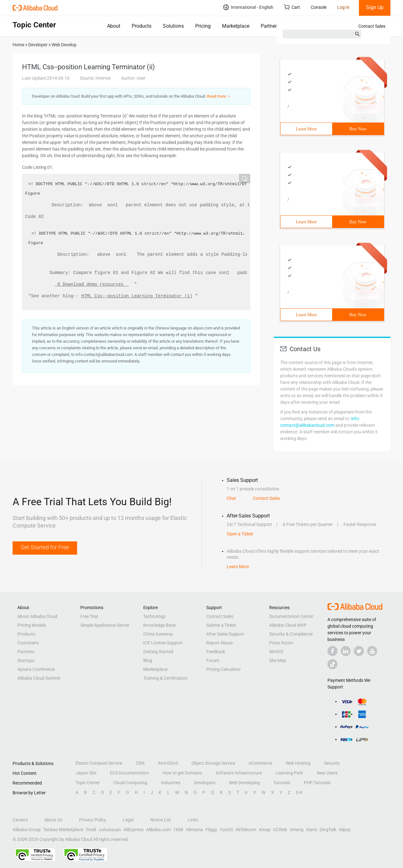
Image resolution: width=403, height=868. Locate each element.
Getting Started (158, 652)
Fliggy (211, 830)
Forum (213, 660)
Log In (343, 7)
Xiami (312, 830)
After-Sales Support (225, 634)
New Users (327, 773)
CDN (140, 763)
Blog (148, 660)
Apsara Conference (36, 669)
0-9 (299, 792)
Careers (20, 820)
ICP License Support (163, 643)
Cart (292, 7)
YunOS (226, 830)
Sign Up (375, 7)
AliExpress (133, 830)
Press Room (281, 643)
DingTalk (328, 830)
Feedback (216, 652)
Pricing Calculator (224, 669)
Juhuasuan (110, 830)
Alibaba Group (27, 830)
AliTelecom (246, 830)
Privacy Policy (93, 820)
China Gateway (158, 634)
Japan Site (86, 773)
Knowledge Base (159, 625)
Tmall (91, 830)
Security (332, 763)
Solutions (173, 26)
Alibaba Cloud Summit (39, 678)
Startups (26, 660)
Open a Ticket (240, 534)
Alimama (194, 830)
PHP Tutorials (317, 783)
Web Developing (244, 783)
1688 (178, 830)
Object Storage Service (213, 763)
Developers (205, 783)
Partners (270, 26)
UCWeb (280, 830)
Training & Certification (165, 678)
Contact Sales (372, 26)
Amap (265, 830)
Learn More (306, 129)
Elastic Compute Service (99, 763)
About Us (53, 820)
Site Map (278, 660)
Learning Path (289, 773)
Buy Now (358, 129)
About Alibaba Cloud (37, 616)
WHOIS (276, 652)
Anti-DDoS (168, 763)
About (114, 26)
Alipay (345, 830)
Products (142, 26)
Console (319, 7)
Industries (171, 783)
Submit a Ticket (221, 625)
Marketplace (236, 26)
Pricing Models (32, 625)
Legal (128, 820)
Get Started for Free (45, 547)
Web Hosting (298, 763)
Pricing (203, 26)
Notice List (161, 820)
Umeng (297, 830)
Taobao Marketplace (63, 830)
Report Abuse (219, 643)
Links (193, 820)
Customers (28, 643)
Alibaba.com (158, 830)
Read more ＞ (219, 96)
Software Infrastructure (239, 773)
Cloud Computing (130, 783)
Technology (154, 616)
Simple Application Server (105, 625)
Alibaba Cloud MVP (288, 625)
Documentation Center (291, 616)
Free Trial (89, 616)
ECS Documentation (129, 773)
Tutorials (282, 783)
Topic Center (88, 783)
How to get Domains (182, 773)
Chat (231, 498)
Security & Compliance (291, 634)
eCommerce (260, 763)
